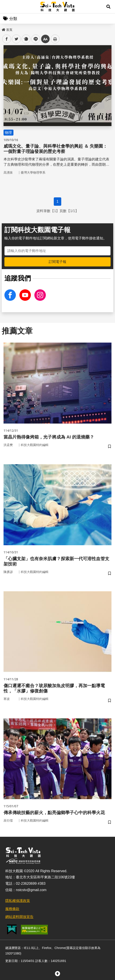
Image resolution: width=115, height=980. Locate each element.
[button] (108, 7)
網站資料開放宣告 (19, 917)
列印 (55, 39)
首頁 (7, 30)
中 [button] (45, 39)
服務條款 (12, 909)
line (34, 39)
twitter (16, 39)
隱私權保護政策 (18, 901)
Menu (7, 7)
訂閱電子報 (57, 262)
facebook (7, 39)
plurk (26, 39)
